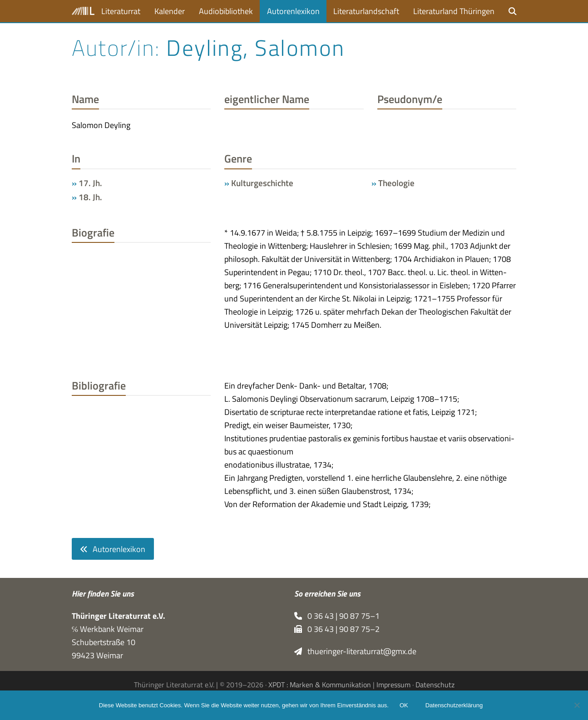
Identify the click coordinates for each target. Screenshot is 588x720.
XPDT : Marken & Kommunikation (320, 685)
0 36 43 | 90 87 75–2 (337, 629)
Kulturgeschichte (262, 183)
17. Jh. (90, 183)
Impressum (393, 685)
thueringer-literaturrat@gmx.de (356, 651)
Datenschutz (435, 685)
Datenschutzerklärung (454, 705)
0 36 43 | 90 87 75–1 (337, 616)
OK (404, 705)
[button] (513, 11)
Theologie (396, 183)
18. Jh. (90, 197)
